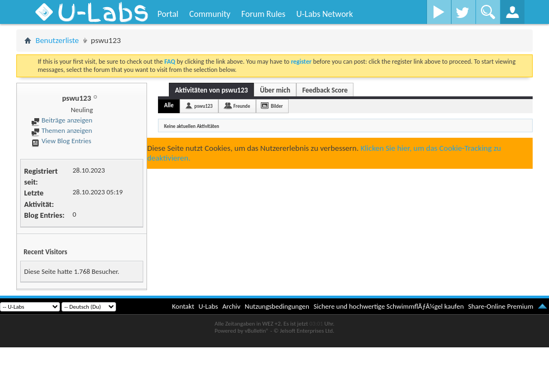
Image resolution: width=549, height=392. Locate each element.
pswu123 (204, 106)
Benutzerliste (57, 40)
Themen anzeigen (62, 130)
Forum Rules (263, 14)
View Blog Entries (61, 141)
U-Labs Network (325, 14)
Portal (168, 14)
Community (210, 14)
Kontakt (183, 306)
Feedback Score (325, 90)
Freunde (242, 106)
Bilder (277, 106)
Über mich (275, 90)
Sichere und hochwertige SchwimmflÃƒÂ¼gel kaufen (389, 306)
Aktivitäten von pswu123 (211, 90)
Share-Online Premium (501, 306)
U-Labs (209, 306)
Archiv (231, 306)
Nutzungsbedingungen (277, 306)
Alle (169, 105)
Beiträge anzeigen (62, 120)
